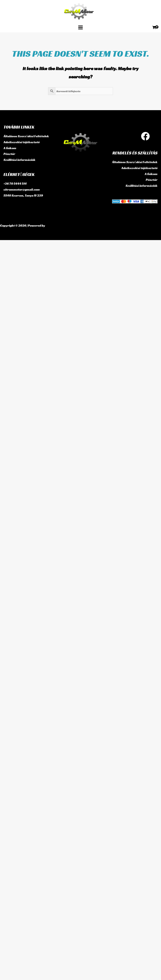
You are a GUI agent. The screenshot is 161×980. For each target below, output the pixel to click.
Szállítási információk (19, 160)
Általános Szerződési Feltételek (26, 136)
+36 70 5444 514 (15, 183)
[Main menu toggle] (80, 28)
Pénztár (9, 154)
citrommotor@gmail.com (22, 189)
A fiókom (10, 148)
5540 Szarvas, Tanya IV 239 (23, 195)
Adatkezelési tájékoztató (22, 142)
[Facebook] (145, 136)
